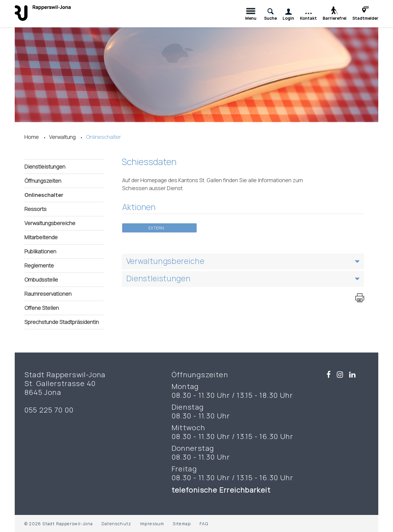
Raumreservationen (48, 294)
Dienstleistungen (45, 167)
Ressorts (35, 209)
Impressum (152, 524)
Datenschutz (116, 524)
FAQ (204, 524)
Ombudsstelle (41, 280)
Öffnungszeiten (43, 181)
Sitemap (182, 524)
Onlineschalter (62, 195)
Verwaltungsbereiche (50, 223)
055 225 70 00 (49, 410)
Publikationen (40, 251)
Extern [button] (157, 228)
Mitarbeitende (41, 237)
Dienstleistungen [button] (159, 278)
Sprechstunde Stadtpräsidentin (62, 322)
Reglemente (39, 265)
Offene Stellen (42, 308)
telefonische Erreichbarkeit (222, 490)
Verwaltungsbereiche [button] (165, 261)
